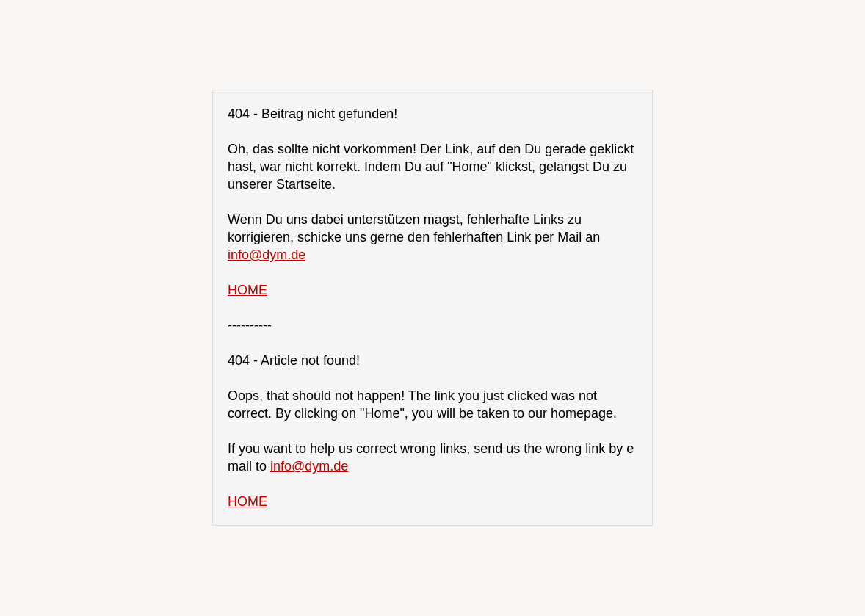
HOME (247, 290)
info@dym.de (267, 255)
